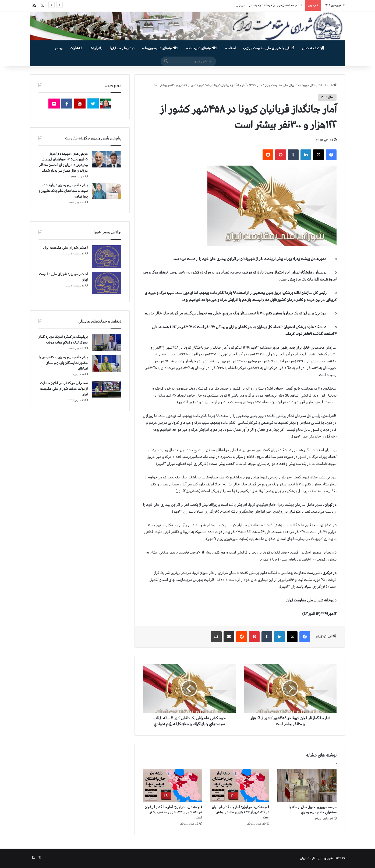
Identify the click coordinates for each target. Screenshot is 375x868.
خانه (332, 85)
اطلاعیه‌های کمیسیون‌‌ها (162, 48)
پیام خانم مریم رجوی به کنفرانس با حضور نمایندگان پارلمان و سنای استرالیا (63, 363)
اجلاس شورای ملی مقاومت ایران (66, 248)
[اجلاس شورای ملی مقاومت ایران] (107, 256)
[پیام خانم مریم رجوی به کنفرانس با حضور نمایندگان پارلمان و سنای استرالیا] (107, 363)
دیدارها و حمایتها (122, 48)
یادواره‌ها (96, 48)
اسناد (232, 48)
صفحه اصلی (313, 48)
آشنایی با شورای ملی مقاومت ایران (270, 48)
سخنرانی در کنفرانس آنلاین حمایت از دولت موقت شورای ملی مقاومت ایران (64, 389)
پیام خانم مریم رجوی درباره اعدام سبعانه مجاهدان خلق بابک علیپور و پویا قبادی (63, 191)
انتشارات (76, 48)
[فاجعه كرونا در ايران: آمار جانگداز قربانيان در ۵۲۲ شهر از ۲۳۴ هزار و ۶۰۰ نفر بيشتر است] (240, 785)
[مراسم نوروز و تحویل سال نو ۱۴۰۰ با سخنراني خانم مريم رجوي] (307, 785)
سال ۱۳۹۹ (256, 85)
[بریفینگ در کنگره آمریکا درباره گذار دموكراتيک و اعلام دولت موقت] (107, 343)
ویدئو (59, 48)
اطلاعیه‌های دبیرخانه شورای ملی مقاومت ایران (294, 85)
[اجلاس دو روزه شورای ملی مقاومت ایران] (107, 283)
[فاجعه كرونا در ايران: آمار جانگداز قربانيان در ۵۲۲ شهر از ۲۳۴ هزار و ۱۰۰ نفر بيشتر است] (172, 785)
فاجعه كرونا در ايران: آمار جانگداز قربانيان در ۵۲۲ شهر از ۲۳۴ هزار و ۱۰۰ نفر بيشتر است (173, 812)
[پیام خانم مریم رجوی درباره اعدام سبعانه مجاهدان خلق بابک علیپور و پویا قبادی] (107, 191)
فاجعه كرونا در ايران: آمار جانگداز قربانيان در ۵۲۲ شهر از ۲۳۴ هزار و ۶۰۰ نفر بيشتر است (241, 812)
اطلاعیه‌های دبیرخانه (203, 48)
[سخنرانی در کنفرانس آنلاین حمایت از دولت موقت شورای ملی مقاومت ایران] (107, 389)
